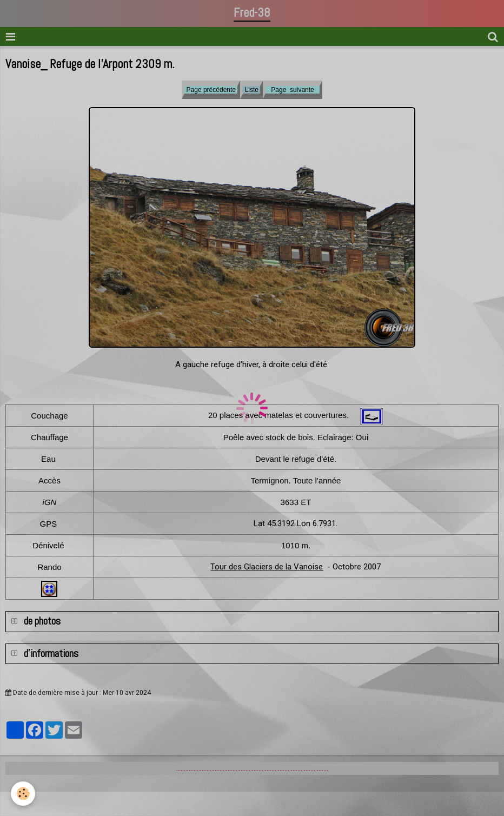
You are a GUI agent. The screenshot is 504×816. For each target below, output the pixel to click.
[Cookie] (23, 794)
